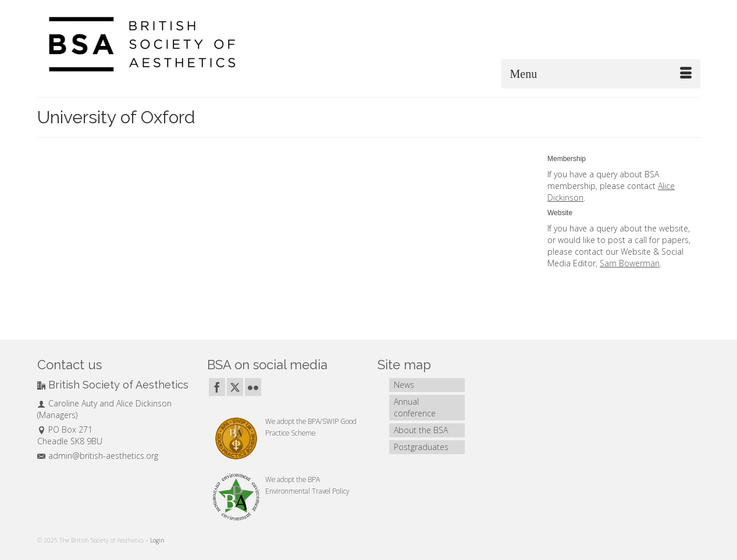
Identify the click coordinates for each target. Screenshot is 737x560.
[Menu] (601, 74)
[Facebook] (217, 387)
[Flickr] (253, 387)
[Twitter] (235, 387)
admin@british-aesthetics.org (98, 456)
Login (157, 540)
